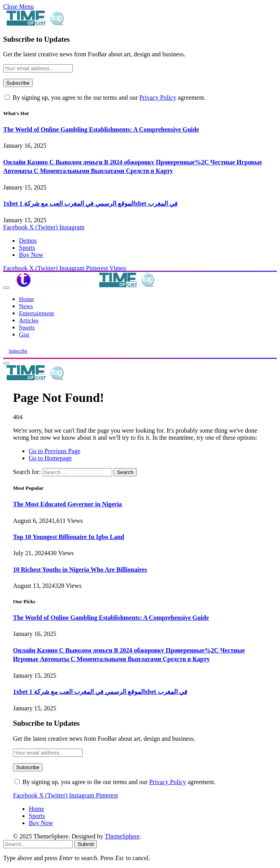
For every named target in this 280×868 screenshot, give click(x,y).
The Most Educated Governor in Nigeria (68, 504)
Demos (28, 241)
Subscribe (18, 351)
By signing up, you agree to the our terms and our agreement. (105, 98)
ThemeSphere (122, 836)
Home (26, 299)
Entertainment (36, 313)
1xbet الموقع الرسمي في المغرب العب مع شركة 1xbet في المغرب (90, 204)
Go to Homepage (50, 458)
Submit (86, 844)
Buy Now (31, 255)
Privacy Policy (158, 98)
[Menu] (6, 288)
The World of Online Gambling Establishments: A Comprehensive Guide (101, 129)
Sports (27, 248)
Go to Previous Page (55, 451)
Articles (29, 320)
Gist (24, 334)
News (26, 306)
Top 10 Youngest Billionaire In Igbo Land (69, 537)
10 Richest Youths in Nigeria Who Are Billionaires (80, 570)
